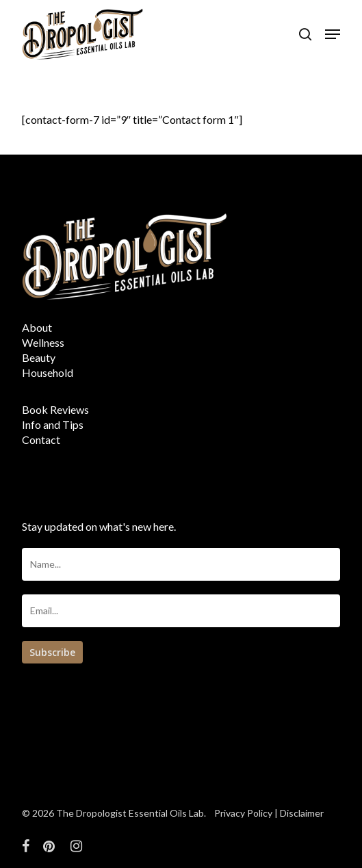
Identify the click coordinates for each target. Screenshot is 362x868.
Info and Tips (53, 424)
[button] (333, 34)
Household (48, 372)
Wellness (43, 342)
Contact (41, 439)
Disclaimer (302, 813)
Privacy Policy (243, 813)
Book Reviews (55, 409)
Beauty (39, 357)
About (37, 327)
